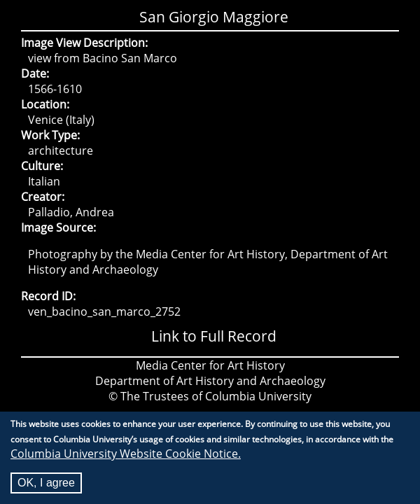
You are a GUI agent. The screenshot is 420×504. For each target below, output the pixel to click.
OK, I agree (46, 485)
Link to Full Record (214, 336)
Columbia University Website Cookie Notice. (126, 456)
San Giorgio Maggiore (214, 17)
